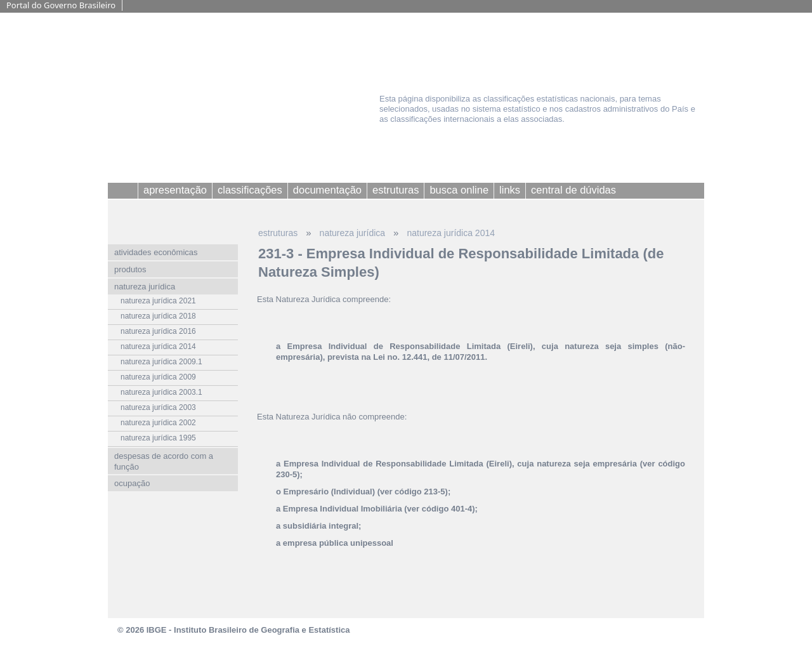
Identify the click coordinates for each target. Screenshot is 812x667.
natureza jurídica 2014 (451, 233)
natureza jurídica (353, 233)
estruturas (278, 233)
